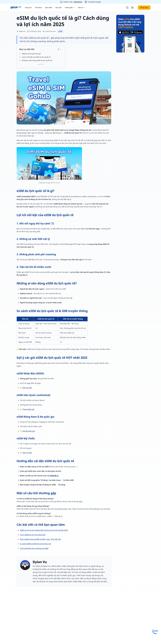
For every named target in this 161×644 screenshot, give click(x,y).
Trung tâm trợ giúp (94, 2)
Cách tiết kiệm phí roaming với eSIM (34, 548)
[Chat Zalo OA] (156, 631)
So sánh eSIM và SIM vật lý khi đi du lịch (36, 544)
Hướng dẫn (70, 8)
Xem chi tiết (27, 388)
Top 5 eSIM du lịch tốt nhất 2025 (33, 535)
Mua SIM (58, 8)
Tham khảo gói (28, 409)
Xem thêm (41, 64)
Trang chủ (28, 8)
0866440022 (78, 2)
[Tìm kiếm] (127, 8)
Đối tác (82, 8)
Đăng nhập (144, 8)
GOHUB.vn (54, 476)
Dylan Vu (40, 562)
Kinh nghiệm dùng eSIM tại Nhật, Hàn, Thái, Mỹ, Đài (40, 539)
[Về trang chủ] (16, 8)
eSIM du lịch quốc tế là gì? (31, 54)
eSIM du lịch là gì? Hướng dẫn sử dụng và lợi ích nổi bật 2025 (44, 530)
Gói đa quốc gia (29, 431)
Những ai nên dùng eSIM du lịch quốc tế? (37, 60)
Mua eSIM (49, 8)
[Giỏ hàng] (132, 8)
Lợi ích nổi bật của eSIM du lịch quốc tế (36, 57)
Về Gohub (38, 8)
